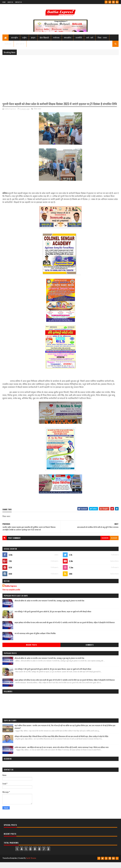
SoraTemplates (12, 864)
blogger (114, 544)
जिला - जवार (102, 39)
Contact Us (19, 2)
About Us (10, 2)
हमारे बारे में (20, 45)
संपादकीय (68, 39)
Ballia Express (11, 592)
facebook (105, 544)
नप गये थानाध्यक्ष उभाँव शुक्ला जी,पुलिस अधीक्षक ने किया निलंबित (35, 640)
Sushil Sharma (31, 864)
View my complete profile (11, 596)
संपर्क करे (8, 45)
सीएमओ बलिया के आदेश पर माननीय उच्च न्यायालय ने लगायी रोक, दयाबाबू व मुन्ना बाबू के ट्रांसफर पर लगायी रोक (49, 607)
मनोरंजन (56, 39)
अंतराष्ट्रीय (14, 39)
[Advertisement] (60, 78)
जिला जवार (37, 115)
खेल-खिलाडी (44, 39)
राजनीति (79, 39)
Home (4, 2)
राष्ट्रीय (24, 39)
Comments (90, 651)
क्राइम (33, 39)
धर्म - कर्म (90, 39)
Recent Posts (31, 651)
